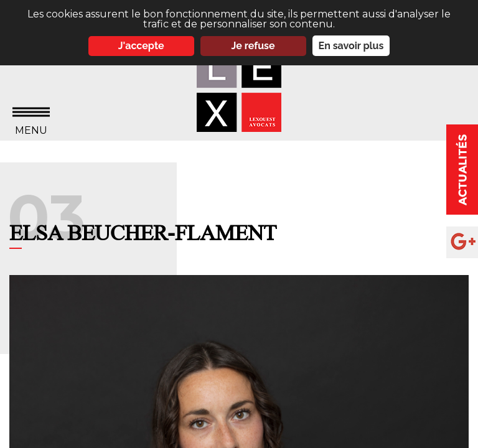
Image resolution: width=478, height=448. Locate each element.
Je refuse (253, 46)
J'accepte (141, 46)
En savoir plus (351, 46)
